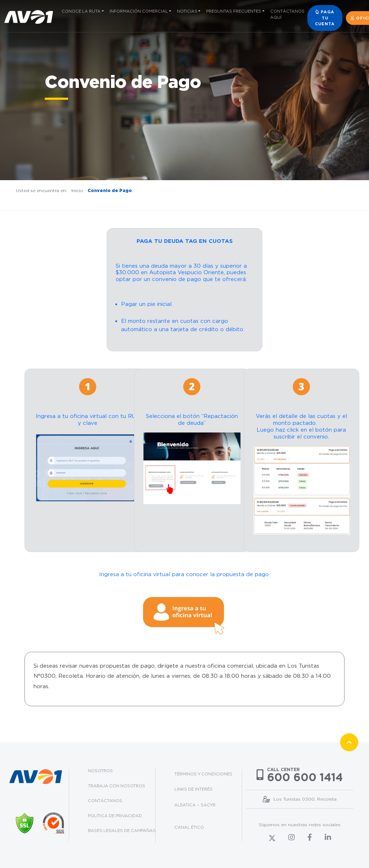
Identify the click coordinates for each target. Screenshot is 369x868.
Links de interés (194, 789)
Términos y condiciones (203, 774)
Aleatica (185, 805)
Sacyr (208, 805)
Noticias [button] (187, 11)
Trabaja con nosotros (117, 786)
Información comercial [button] (139, 11)
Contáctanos (105, 801)
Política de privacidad (115, 816)
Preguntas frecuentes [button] (234, 11)
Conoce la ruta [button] (81, 11)
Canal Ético (189, 827)
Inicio (77, 190)
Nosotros (100, 771)
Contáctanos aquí (287, 14)
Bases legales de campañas (122, 831)
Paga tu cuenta (325, 18)
